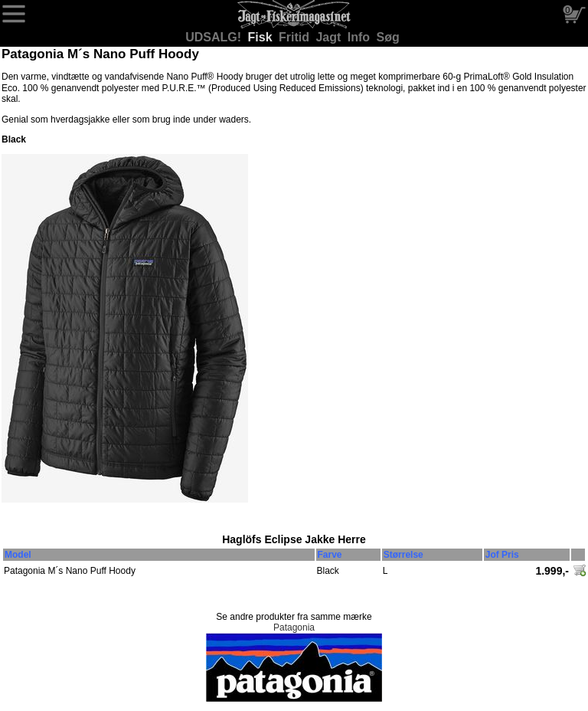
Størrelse (403, 555)
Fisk (262, 37)
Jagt (330, 37)
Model (18, 555)
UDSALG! (215, 37)
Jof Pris (502, 555)
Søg (388, 37)
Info (361, 37)
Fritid (296, 37)
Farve (330, 555)
